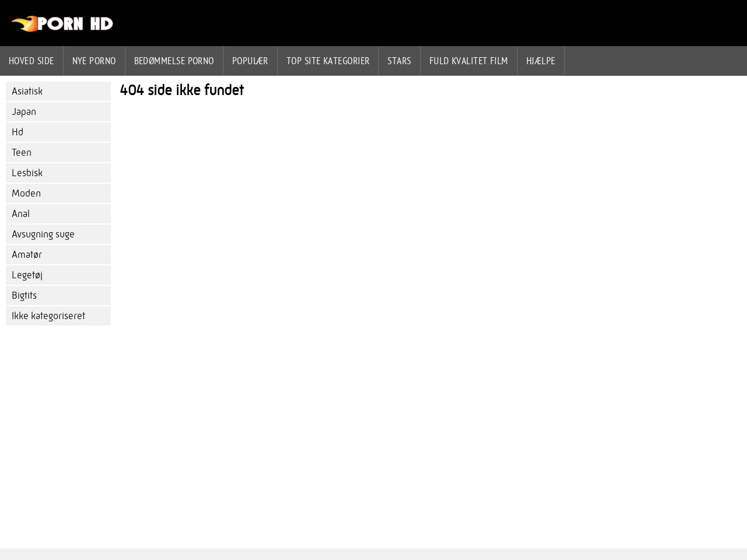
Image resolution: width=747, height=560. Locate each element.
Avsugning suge (43, 234)
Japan (24, 112)
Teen (22, 153)
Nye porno (94, 61)
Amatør (27, 255)
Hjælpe (541, 61)
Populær (250, 61)
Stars (399, 61)
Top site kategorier (328, 61)
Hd (18, 132)
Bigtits (24, 295)
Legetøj (27, 275)
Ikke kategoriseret (48, 316)
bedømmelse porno (174, 61)
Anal (21, 214)
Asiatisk (27, 91)
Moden (26, 193)
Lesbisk (27, 173)
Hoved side (32, 61)
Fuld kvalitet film (469, 61)
